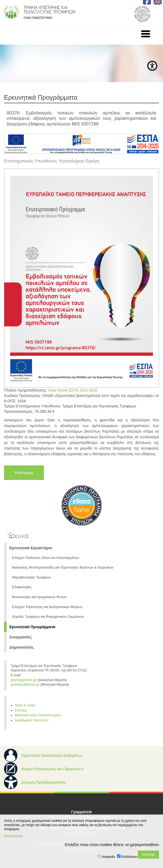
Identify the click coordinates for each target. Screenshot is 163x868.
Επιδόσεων (129, 857)
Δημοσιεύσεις (22, 647)
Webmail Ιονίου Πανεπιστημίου (38, 715)
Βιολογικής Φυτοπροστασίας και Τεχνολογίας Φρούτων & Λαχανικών (63, 567)
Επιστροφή (24, 473)
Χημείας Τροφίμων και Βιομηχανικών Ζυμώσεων (48, 617)
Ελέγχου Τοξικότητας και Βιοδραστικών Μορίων (47, 607)
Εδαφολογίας (22, 587)
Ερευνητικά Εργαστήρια (31, 548)
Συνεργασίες (20, 637)
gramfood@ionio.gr (25, 685)
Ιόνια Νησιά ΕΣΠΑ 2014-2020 (73, 390)
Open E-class (25, 705)
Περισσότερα (13, 836)
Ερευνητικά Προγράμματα (32, 627)
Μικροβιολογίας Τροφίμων (32, 577)
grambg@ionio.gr (24, 680)
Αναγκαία (108, 857)
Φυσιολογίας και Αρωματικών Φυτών (39, 597)
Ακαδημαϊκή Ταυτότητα (32, 720)
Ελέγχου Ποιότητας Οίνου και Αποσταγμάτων (46, 558)
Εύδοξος (21, 710)
